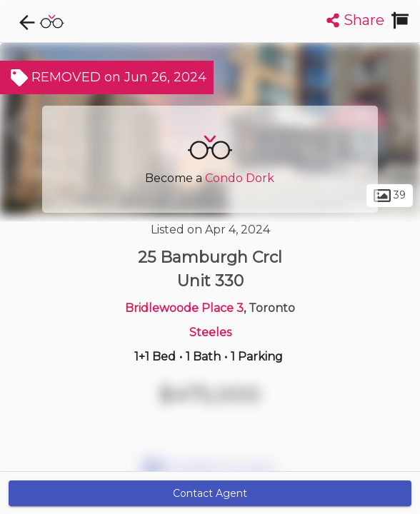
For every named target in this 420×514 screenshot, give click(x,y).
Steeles (210, 332)
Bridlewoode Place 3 (184, 308)
